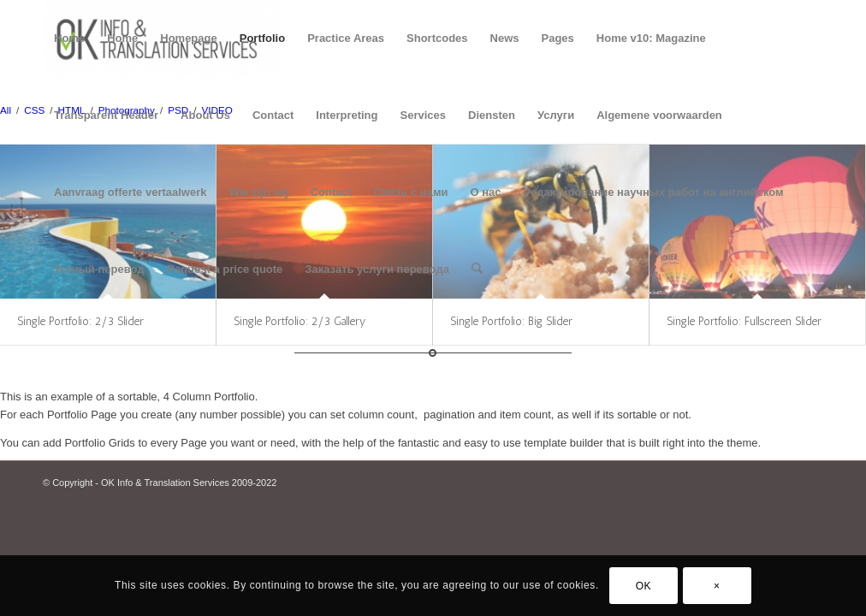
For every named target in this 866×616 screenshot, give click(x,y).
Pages (558, 38)
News (505, 38)
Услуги (556, 115)
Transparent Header (106, 115)
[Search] (477, 269)
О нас (486, 192)
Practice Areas (346, 38)
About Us (205, 115)
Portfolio (262, 38)
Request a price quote (225, 269)
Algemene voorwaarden (659, 115)
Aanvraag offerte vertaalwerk (130, 192)
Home (69, 38)
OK (644, 586)
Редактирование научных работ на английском (654, 192)
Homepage (188, 38)
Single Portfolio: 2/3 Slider (80, 321)
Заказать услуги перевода (377, 269)
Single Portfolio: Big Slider (511, 321)
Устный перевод (99, 269)
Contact (273, 115)
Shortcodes (437, 38)
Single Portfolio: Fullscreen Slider (744, 321)
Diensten (492, 115)
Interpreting (347, 115)
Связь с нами (411, 192)
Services (424, 115)
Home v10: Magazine (651, 38)
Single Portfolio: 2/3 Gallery (300, 321)
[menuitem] (477, 269)
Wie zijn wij (258, 192)
